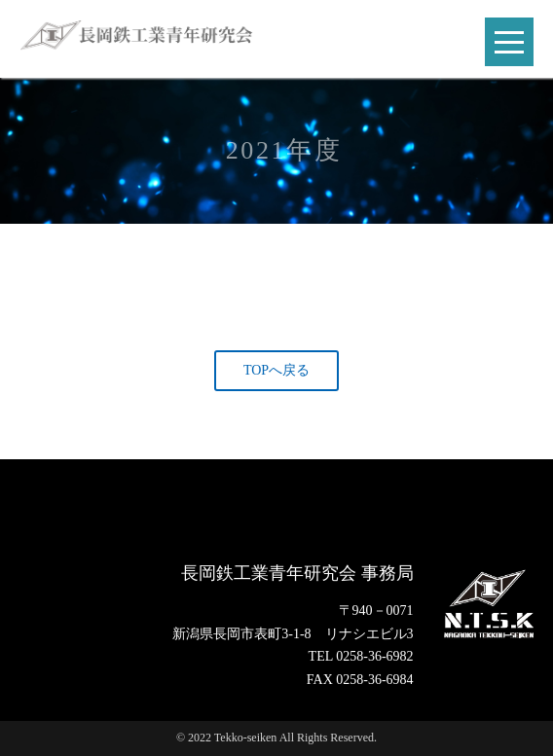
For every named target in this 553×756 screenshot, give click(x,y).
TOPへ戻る (276, 370)
